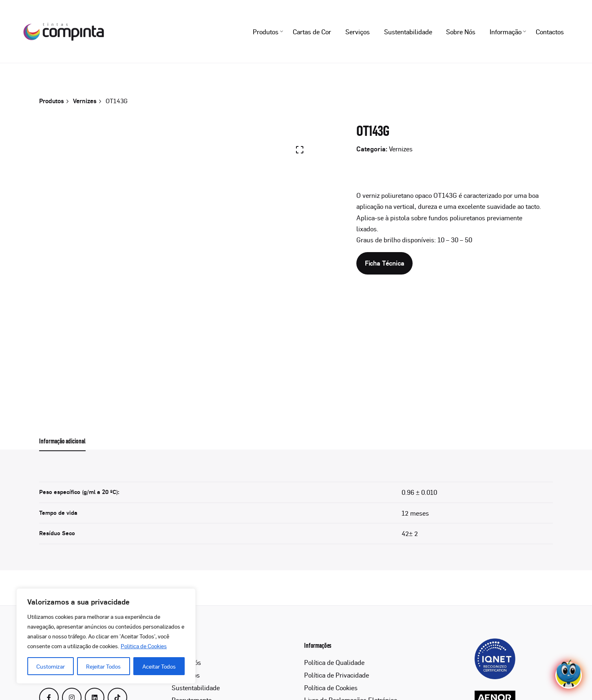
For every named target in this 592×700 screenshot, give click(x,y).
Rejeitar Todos (103, 666)
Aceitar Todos (159, 666)
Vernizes (401, 149)
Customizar (51, 666)
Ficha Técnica (385, 263)
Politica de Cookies (144, 646)
